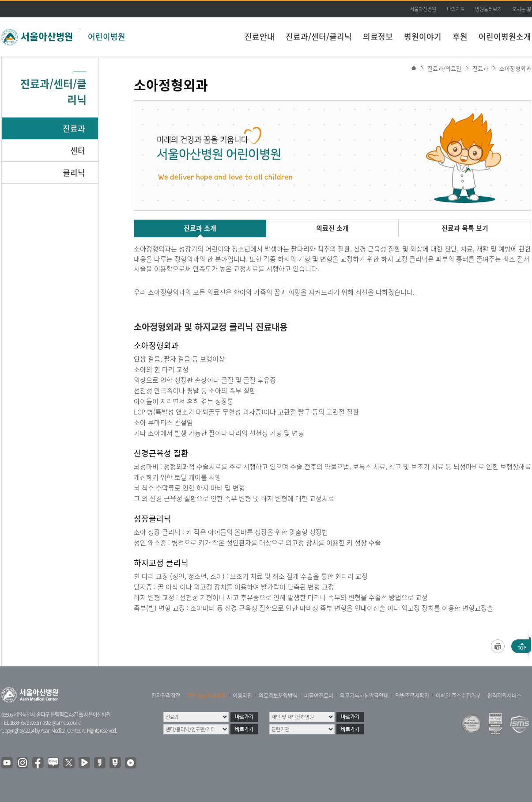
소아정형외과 (515, 68)
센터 (78, 150)
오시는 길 (522, 9)
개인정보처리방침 (207, 696)
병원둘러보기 (488, 9)
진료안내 (260, 36)
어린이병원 (107, 36)
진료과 (74, 128)
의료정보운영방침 (278, 696)
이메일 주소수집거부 (458, 696)
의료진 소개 (332, 228)
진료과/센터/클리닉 (319, 36)
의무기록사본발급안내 (364, 696)
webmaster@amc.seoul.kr (55, 722)
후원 (460, 36)
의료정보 (378, 36)
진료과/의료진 (444, 68)
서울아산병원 (423, 9)
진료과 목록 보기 (465, 228)
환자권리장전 (166, 696)
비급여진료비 (319, 696)
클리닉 (74, 173)
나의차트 (456, 9)
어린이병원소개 (505, 36)
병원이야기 (423, 36)
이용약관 (242, 696)
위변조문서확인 (412, 696)
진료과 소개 (200, 228)
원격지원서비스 (504, 696)
